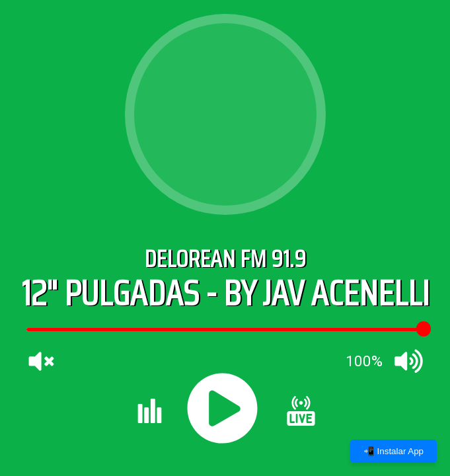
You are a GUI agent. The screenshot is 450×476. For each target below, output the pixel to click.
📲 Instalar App (394, 451)
